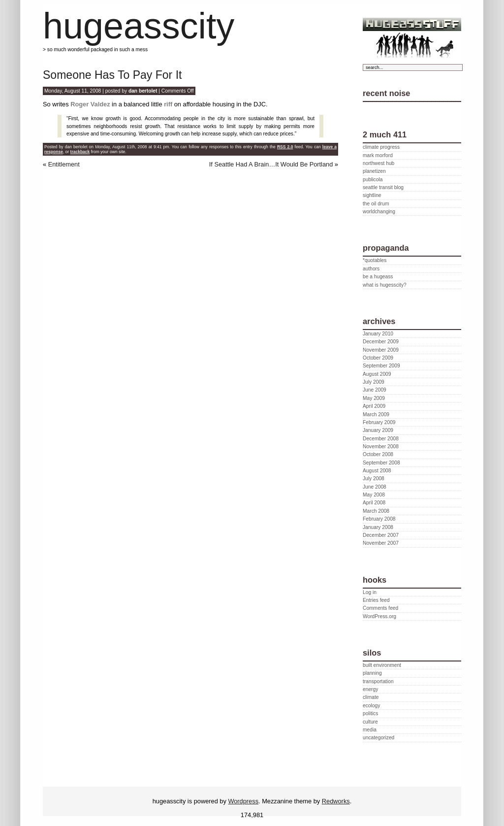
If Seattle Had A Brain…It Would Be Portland (271, 164)
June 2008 (375, 487)
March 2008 (376, 511)
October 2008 (378, 454)
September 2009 (381, 366)
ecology (371, 706)
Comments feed (380, 608)
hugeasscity (139, 26)
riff (168, 104)
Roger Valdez (90, 104)
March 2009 (376, 414)
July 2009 (374, 382)
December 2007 (381, 535)
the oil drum (376, 204)
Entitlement (64, 164)
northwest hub (378, 163)
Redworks (336, 801)
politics (370, 713)
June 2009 (375, 390)
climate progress (381, 147)
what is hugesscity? (385, 285)
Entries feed (376, 600)
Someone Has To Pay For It (112, 75)
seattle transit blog (383, 187)
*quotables (375, 260)
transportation (378, 681)
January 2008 (378, 527)
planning (372, 673)
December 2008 (381, 439)
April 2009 (374, 406)
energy (370, 689)
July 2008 (374, 479)
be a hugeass (378, 277)
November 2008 (381, 446)
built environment (382, 665)
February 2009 (379, 422)
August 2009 (377, 374)
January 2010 (378, 334)
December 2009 (381, 342)
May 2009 (374, 398)
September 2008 (381, 463)
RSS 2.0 (285, 147)
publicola (373, 180)
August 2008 (377, 471)
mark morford (378, 155)
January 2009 (378, 430)
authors (371, 269)
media (370, 730)
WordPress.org (379, 616)
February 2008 (379, 519)
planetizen (374, 171)
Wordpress (243, 801)
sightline (372, 195)
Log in (370, 592)
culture (370, 722)
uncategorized (378, 738)
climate (371, 697)
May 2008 (374, 495)
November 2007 (381, 543)
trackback (80, 152)
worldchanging (379, 212)
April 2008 (374, 503)
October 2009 (378, 358)
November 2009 (381, 350)
